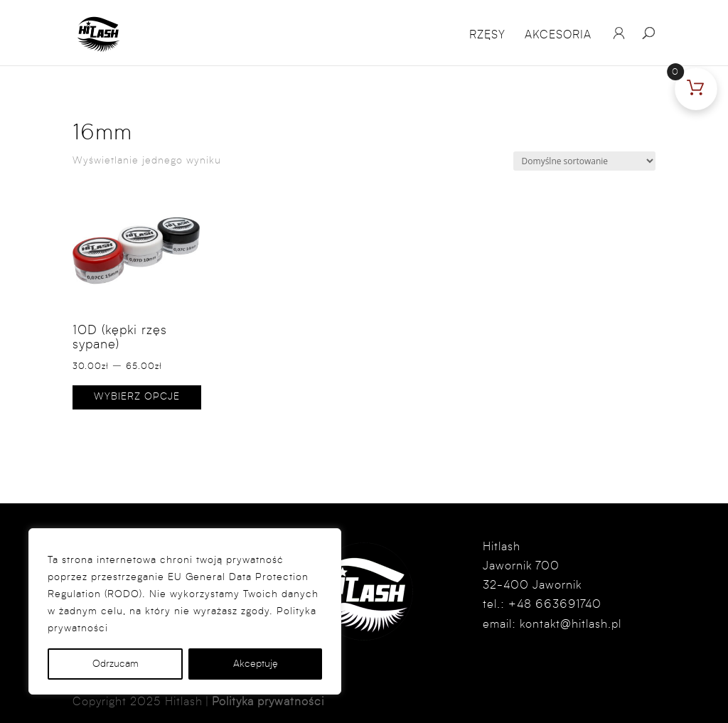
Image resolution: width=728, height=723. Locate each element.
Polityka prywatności (268, 702)
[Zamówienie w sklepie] (584, 161)
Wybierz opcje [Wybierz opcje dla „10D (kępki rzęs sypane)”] (137, 397)
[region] (185, 611)
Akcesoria (558, 36)
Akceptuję (256, 664)
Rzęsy (487, 36)
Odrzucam (116, 664)
